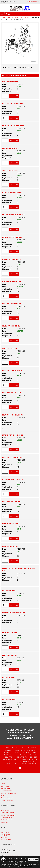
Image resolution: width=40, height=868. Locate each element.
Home (3, 17)
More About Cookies (26, 866)
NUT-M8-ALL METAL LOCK (11, 148)
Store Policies (5, 786)
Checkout (4, 837)
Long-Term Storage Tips (9, 793)
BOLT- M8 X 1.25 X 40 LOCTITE (12, 502)
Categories (2, 14)
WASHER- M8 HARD (9, 677)
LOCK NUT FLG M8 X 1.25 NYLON (13, 480)
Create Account (35, 1)
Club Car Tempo (21, 757)
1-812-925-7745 (13, 856)
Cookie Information (7, 800)
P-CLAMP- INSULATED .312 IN (12, 259)
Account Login (6, 810)
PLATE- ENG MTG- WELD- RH (11, 282)
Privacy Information (7, 791)
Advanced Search (7, 839)
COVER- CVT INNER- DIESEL (11, 326)
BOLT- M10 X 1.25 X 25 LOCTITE (13, 457)
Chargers (11, 762)
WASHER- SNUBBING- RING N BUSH (14, 215)
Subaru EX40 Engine (25, 762)
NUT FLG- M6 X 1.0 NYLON (11, 524)
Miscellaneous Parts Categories (25, 764)
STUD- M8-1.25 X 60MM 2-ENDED (13, 126)
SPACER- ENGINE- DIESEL (10, 170)
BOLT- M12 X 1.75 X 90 (10, 633)
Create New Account (8, 813)
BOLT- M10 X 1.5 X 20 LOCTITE (12, 371)
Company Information (8, 798)
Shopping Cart (6, 835)
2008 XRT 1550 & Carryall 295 (22, 17)
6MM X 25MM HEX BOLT (10, 81)
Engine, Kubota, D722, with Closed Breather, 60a (19, 570)
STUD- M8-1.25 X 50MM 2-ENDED (13, 104)
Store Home (5, 832)
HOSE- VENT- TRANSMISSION (12, 304)
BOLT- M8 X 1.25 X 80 (9, 655)
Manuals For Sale (28, 759)
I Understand (33, 860)
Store (8, 17)
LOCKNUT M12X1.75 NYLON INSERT (14, 613)
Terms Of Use (5, 788)
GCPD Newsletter (7, 817)
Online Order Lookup (8, 820)
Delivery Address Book (8, 815)
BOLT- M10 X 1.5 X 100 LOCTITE (12, 415)
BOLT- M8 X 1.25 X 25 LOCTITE (12, 393)
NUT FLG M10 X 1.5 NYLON (11, 546)
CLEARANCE (7, 764)
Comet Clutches (11, 748)
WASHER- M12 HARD (9, 591)
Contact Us (5, 822)
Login (29, 1)
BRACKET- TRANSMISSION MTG (13, 435)
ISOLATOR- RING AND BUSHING (12, 193)
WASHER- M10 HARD (9, 700)
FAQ (2, 796)
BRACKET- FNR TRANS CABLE (12, 237)
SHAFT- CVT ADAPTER (10, 348)
